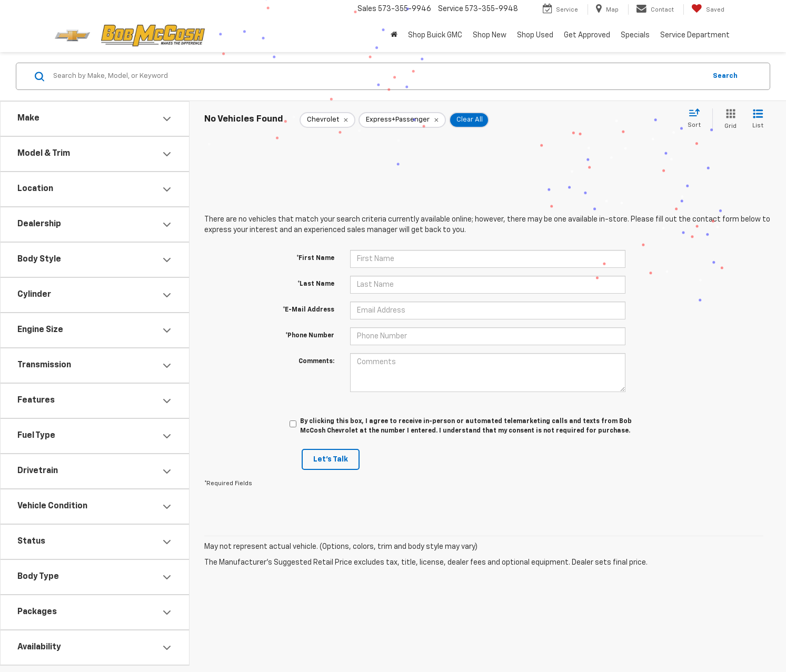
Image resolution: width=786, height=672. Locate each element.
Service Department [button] (695, 35)
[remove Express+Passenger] (402, 120)
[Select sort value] (697, 119)
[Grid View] (728, 120)
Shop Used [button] (535, 35)
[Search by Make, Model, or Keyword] (378, 76)
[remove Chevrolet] (327, 120)
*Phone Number (310, 336)
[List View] (758, 120)
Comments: (316, 362)
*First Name (315, 258)
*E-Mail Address (309, 310)
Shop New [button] (490, 35)
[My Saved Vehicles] (708, 9)
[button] (394, 35)
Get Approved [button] (587, 35)
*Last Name (316, 284)
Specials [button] (635, 35)
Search (725, 76)
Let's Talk (331, 459)
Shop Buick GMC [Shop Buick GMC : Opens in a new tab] (435, 35)
